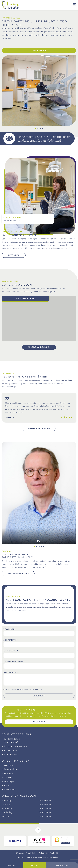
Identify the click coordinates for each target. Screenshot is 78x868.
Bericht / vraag (12, 672)
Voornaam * (10, 629)
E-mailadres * (11, 651)
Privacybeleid (53, 857)
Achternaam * (11, 640)
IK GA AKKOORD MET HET (24, 689)
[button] (36, 128)
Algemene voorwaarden (35, 857)
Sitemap (21, 857)
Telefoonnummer (13, 662)
